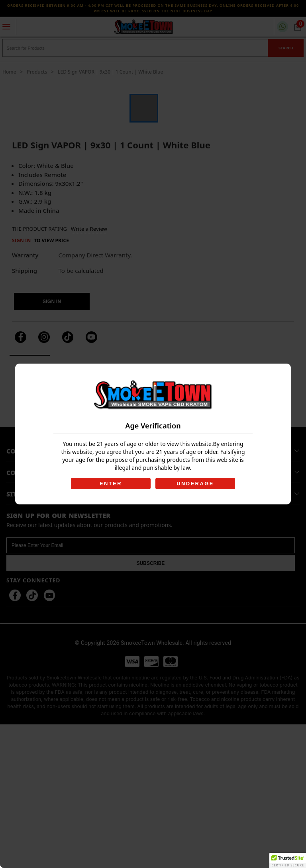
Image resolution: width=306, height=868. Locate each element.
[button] (288, 860)
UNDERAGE (195, 484)
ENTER (111, 484)
